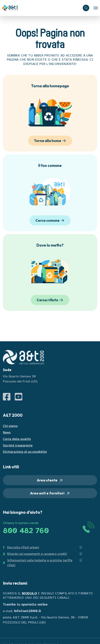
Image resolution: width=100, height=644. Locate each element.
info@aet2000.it (28, 611)
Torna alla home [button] (51, 141)
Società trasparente (18, 445)
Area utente (50, 480)
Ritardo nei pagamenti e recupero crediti (37, 554)
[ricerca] (86, 8)
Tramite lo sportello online (25, 604)
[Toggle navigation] (96, 8)
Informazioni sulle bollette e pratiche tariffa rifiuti (40, 563)
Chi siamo (10, 426)
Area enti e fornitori (50, 493)
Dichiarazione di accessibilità (25, 452)
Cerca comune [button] (50, 220)
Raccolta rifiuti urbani (23, 547)
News (7, 432)
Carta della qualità (17, 439)
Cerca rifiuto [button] (50, 300)
